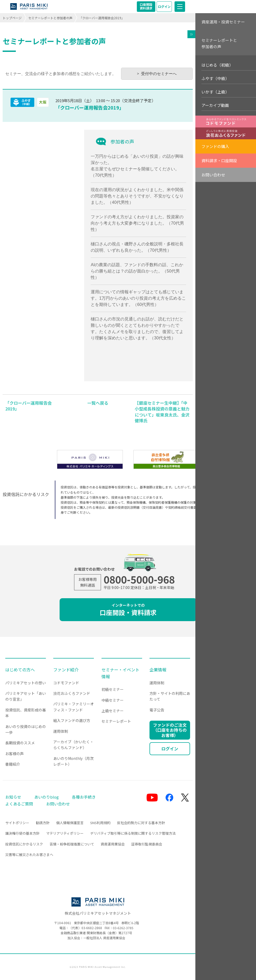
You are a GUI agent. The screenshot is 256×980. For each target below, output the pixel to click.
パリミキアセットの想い (26, 683)
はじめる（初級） (217, 65)
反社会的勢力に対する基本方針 (141, 823)
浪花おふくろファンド (72, 693)
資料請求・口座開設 (219, 160)
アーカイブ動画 (215, 105)
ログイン (164, 6)
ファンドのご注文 (170, 730)
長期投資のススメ (20, 743)
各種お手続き (84, 797)
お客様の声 (15, 754)
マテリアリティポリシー (65, 833)
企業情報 (158, 670)
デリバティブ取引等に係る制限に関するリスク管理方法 (133, 833)
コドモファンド (66, 683)
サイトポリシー (17, 823)
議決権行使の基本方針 (22, 833)
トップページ (12, 18)
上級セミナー (113, 711)
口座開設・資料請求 (128, 610)
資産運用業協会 (113, 844)
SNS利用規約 (100, 823)
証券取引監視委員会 (147, 844)
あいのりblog (47, 797)
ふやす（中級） (215, 78)
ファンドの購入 (215, 146)
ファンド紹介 (66, 670)
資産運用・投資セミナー (223, 22)
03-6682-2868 (92, 928)
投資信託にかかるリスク (24, 844)
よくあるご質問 (19, 804)
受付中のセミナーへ (159, 74)
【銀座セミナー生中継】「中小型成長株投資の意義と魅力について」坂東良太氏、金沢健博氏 (162, 412)
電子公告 (157, 710)
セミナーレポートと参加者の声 (50, 18)
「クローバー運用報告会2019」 (90, 107)
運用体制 (61, 731)
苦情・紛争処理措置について (72, 844)
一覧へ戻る (98, 403)
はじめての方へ (20, 670)
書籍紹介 (13, 764)
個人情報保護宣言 (70, 823)
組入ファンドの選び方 (72, 720)
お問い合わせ (213, 175)
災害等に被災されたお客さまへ (29, 855)
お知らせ (13, 797)
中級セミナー (113, 700)
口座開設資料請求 (146, 6)
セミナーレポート (116, 721)
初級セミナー (113, 689)
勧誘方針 (43, 823)
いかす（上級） (215, 92)
